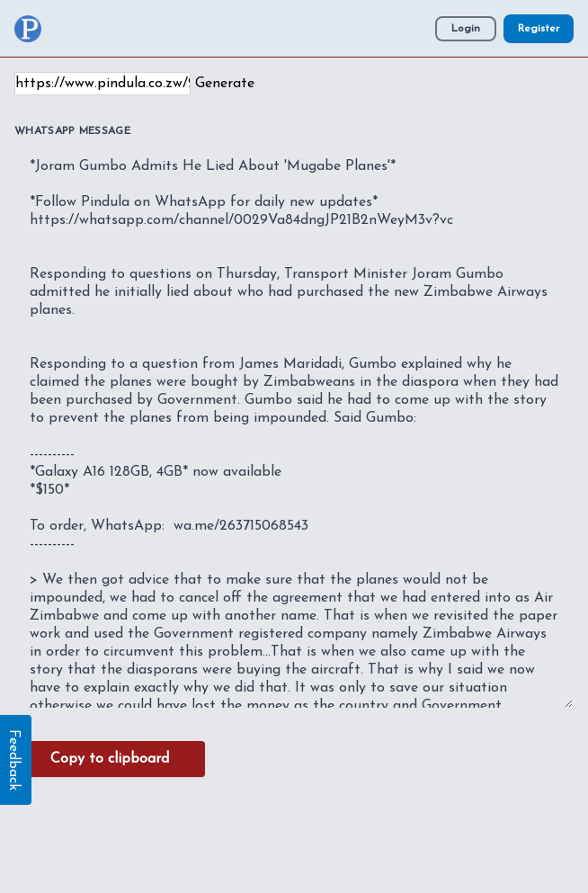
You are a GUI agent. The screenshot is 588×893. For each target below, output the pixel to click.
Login (466, 29)
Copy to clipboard (110, 759)
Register (539, 29)
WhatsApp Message (72, 131)
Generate (225, 84)
